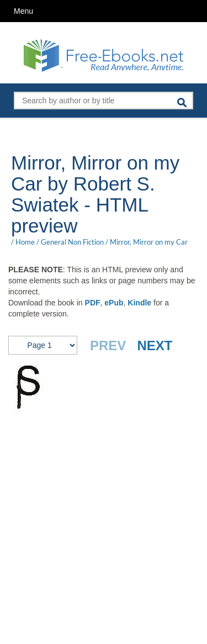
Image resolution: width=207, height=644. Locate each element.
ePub (114, 303)
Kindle (139, 303)
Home (25, 242)
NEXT (155, 345)
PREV (108, 345)
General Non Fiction (72, 242)
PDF (93, 303)
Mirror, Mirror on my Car (149, 242)
